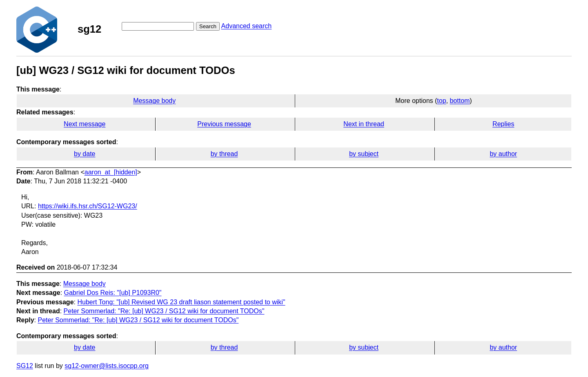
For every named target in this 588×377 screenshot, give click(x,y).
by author (503, 154)
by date (85, 154)
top (441, 101)
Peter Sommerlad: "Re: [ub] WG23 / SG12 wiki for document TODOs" (164, 311)
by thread (224, 154)
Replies (503, 124)
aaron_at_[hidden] (111, 172)
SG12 (25, 366)
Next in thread (364, 124)
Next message (85, 124)
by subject (364, 154)
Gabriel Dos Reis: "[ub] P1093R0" (113, 293)
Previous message (224, 124)
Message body (154, 101)
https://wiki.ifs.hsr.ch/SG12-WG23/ (88, 206)
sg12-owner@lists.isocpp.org (107, 366)
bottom (460, 101)
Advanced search (247, 26)
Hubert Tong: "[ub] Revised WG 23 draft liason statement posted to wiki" (181, 302)
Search (208, 26)
